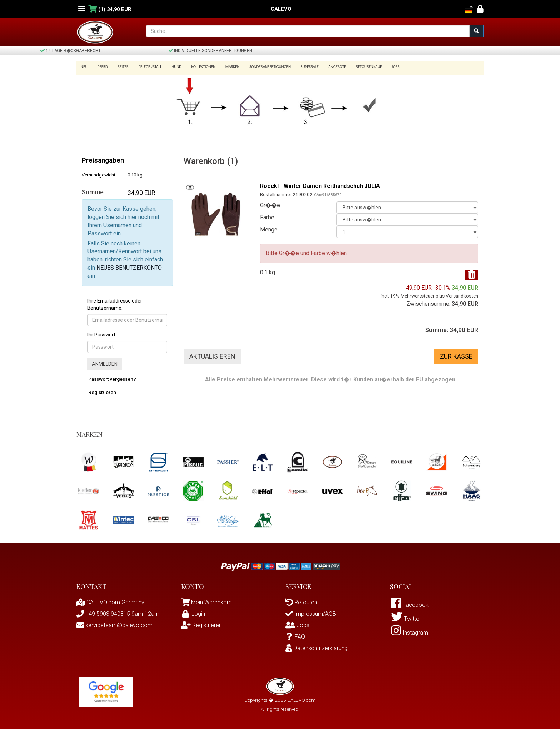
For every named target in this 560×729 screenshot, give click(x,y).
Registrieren (102, 392)
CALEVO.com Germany (110, 602)
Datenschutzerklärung (316, 648)
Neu (84, 67)
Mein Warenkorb (211, 602)
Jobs (382, 67)
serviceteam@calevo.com (114, 625)
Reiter (121, 67)
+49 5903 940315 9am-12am (118, 614)
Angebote (326, 67)
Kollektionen (197, 67)
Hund (172, 67)
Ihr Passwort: (102, 335)
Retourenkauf (357, 67)
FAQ (295, 637)
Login (193, 614)
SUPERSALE (300, 67)
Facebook (410, 605)
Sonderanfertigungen (261, 67)
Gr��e (270, 205)
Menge (269, 229)
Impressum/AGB (311, 614)
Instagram (410, 633)
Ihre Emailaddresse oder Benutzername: (115, 304)
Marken (225, 67)
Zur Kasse (456, 356)
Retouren (301, 602)
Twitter (406, 619)
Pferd (102, 67)
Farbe (267, 217)
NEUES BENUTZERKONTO (129, 268)
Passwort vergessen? (112, 379)
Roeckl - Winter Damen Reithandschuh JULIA (320, 186)
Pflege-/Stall (146, 67)
